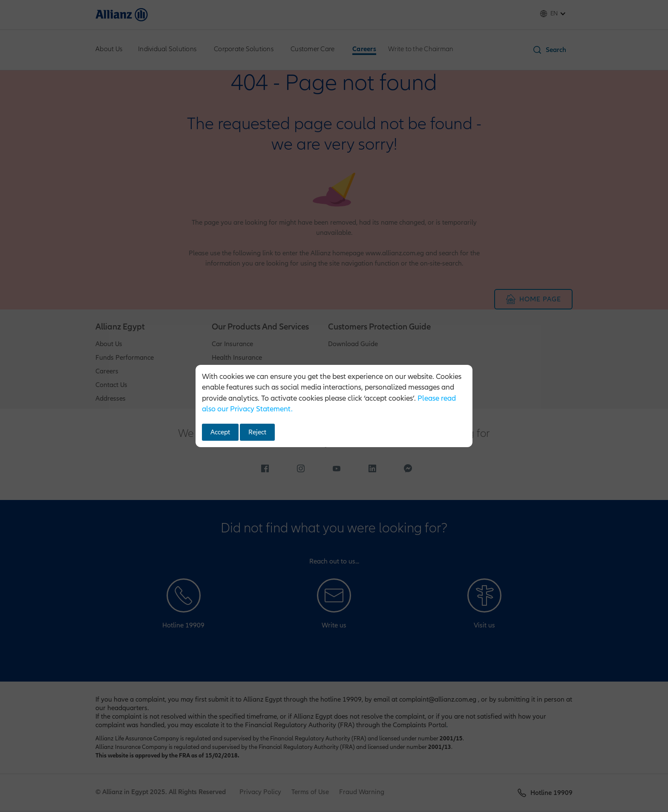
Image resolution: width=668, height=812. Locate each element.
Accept (220, 432)
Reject (257, 432)
